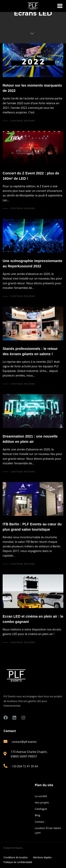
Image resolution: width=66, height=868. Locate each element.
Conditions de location (16, 857)
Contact (40, 822)
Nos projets (42, 802)
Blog (38, 815)
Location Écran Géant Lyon (48, 830)
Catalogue (41, 809)
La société (41, 796)
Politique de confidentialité (18, 862)
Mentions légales (42, 857)
